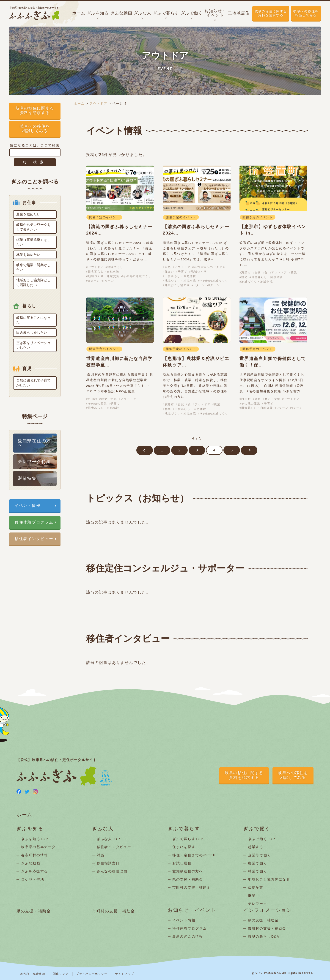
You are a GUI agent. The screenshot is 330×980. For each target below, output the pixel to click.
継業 (252, 896)
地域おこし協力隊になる (269, 879)
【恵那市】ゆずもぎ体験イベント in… (273, 230)
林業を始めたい (28, 255)
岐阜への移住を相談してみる (306, 13)
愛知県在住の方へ (34, 443)
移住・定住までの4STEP (194, 855)
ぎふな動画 (31, 863)
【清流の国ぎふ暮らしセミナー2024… (119, 230)
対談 (100, 855)
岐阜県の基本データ (38, 847)
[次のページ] (249, 450)
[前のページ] (145, 450)
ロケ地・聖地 (33, 879)
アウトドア (98, 104)
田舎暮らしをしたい (32, 332)
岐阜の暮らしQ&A (264, 936)
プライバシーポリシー (92, 974)
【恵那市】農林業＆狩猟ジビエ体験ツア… (196, 362)
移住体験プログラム (34, 522)
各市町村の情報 (34, 855)
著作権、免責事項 (33, 974)
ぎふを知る (30, 829)
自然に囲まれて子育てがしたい (33, 383)
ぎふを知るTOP (35, 839)
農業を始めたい (28, 214)
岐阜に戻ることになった (33, 320)
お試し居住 (182, 863)
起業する (256, 847)
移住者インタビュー (34, 539)
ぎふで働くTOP (262, 839)
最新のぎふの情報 (188, 936)
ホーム (79, 104)
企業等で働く (259, 855)
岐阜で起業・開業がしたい (33, 267)
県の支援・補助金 (188, 879)
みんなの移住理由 (112, 871)
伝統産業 (256, 887)
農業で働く (258, 863)
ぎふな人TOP (108, 839)
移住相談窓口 (108, 863)
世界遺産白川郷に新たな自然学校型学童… (119, 362)
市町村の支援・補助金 (191, 887)
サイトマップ (124, 974)
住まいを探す (184, 847)
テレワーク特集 (34, 462)
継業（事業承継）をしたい (33, 242)
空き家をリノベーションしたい (33, 345)
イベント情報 (27, 506)
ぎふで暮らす (184, 829)
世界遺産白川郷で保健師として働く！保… (273, 362)
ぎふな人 (103, 829)
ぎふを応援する (34, 871)
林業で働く (258, 871)
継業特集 (27, 478)
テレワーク (258, 904)
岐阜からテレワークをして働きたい (33, 227)
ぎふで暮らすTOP (188, 839)
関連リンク (61, 974)
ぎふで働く (257, 829)
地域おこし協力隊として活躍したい (33, 282)
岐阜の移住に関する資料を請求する (271, 13)
